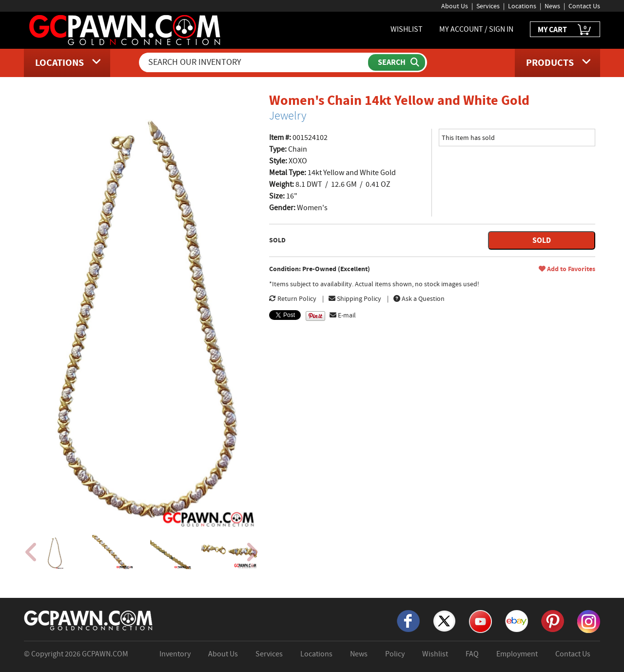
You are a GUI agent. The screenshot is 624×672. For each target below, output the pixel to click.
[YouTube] (480, 621)
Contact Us (584, 6)
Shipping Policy (355, 298)
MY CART (565, 30)
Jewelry (288, 116)
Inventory (175, 654)
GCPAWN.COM (105, 654)
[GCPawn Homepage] (126, 29)
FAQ (472, 654)
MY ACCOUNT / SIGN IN (476, 29)
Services (488, 6)
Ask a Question (419, 298)
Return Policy (293, 298)
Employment (517, 654)
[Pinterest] (553, 620)
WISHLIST (407, 29)
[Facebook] (408, 620)
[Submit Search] (397, 62)
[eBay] (517, 620)
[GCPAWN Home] (89, 620)
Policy (395, 654)
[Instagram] (589, 621)
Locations (522, 6)
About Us (455, 6)
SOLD (542, 240)
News (552, 6)
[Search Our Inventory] (254, 62)
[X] (444, 620)
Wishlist (435, 654)
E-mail (343, 315)
